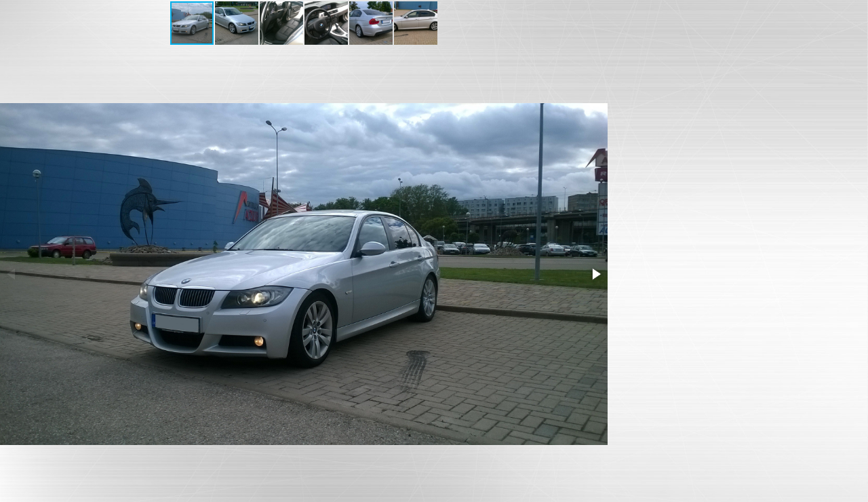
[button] (237, 23)
